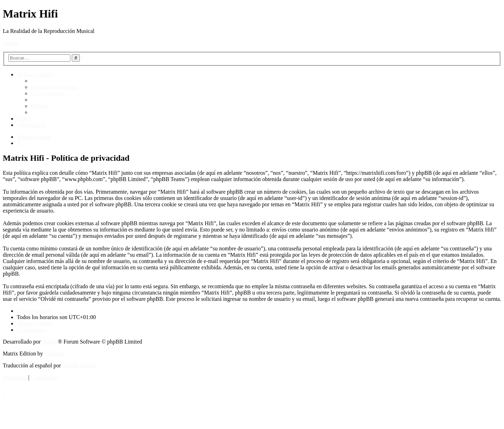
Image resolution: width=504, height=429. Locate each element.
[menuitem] (54, 87)
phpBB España (79, 365)
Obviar (10, 43)
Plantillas (55, 354)
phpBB (50, 342)
